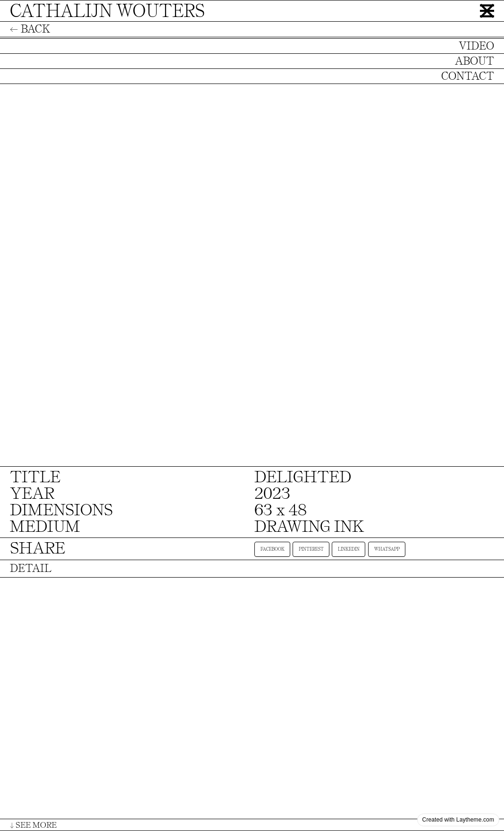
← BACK (30, 29)
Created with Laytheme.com (458, 820)
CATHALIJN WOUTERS (107, 11)
